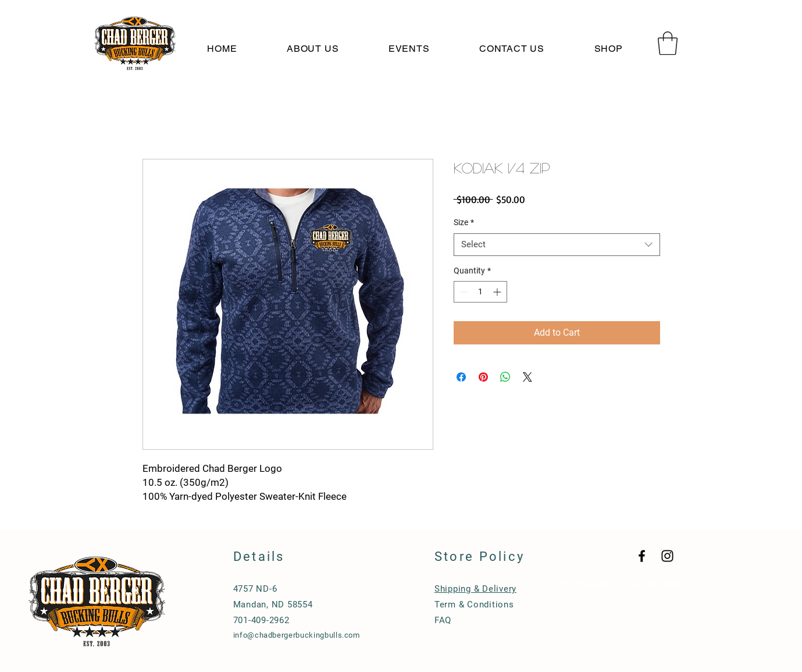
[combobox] (557, 245)
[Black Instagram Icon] (667, 556)
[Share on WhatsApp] (505, 377)
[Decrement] (463, 292)
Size (464, 222)
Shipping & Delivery (475, 589)
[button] (668, 43)
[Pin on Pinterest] (483, 377)
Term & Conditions (474, 605)
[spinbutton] (480, 292)
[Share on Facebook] (461, 377)
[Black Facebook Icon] (642, 556)
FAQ (443, 620)
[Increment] (498, 292)
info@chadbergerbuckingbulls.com (297, 635)
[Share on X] (527, 377)
